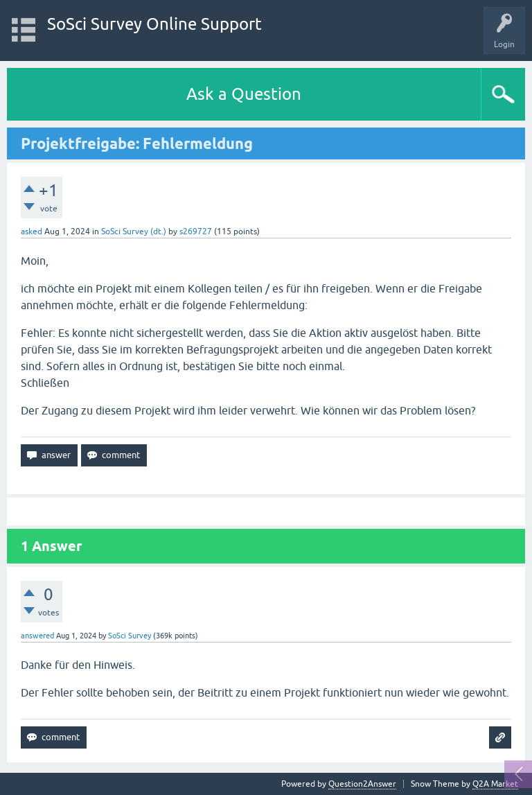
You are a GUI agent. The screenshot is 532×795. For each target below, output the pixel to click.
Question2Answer (362, 784)
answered (37, 636)
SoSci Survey (130, 636)
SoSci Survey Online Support (154, 24)
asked (32, 231)
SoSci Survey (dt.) (134, 231)
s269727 (196, 231)
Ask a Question (244, 94)
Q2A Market (495, 784)
